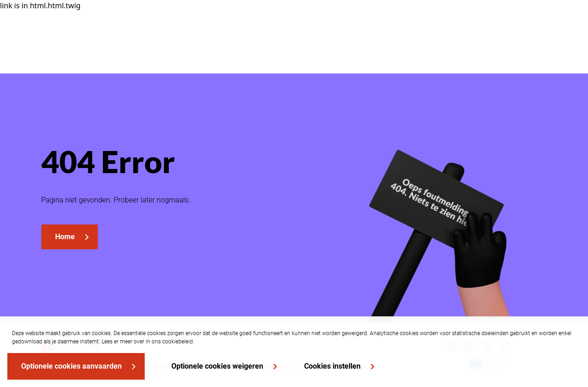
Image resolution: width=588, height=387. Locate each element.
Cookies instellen (332, 366)
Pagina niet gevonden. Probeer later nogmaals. (116, 200)
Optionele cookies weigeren (217, 366)
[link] (70, 237)
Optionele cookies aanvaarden (71, 366)
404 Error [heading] (108, 161)
